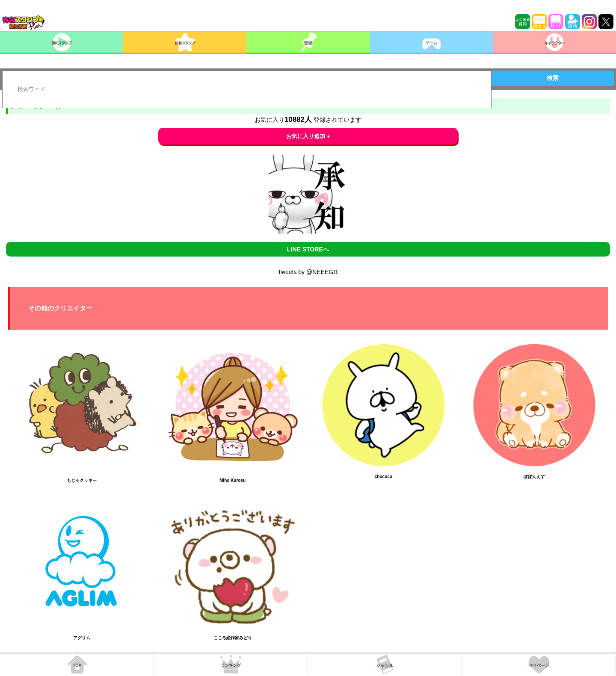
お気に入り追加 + (308, 136)
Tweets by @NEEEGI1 (308, 272)
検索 (553, 78)
